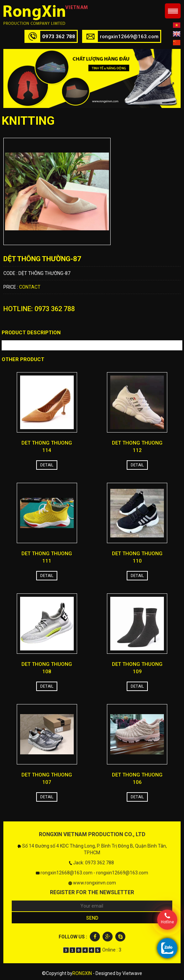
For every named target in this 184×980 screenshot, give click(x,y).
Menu (173, 11)
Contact (30, 287)
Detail (47, 465)
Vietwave (132, 973)
